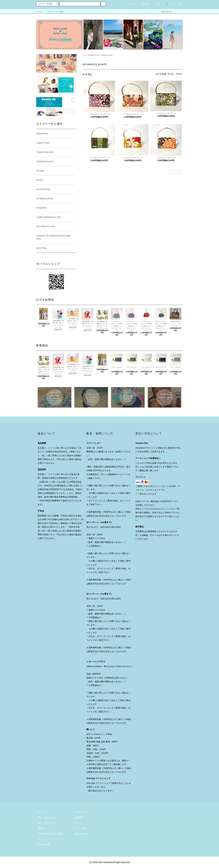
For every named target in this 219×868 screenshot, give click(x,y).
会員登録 (144, 4)
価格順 (171, 74)
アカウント (129, 4)
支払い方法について (47, 818)
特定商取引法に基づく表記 (50, 834)
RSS (40, 845)
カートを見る (81, 828)
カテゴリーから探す (54, 12)
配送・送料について (47, 823)
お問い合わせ (164, 12)
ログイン (159, 4)
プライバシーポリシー (48, 839)
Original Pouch (94, 55)
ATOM (47, 845)
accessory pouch (107, 55)
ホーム (40, 12)
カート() (175, 4)
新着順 (179, 74)
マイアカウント (82, 812)
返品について (44, 828)
